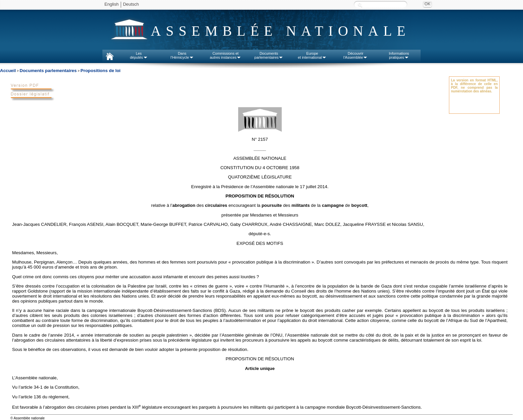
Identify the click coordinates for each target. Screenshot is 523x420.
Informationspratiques (399, 55)
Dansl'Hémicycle (182, 55)
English (112, 4)
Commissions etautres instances (225, 55)
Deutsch (131, 4)
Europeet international (312, 55)
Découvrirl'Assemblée (356, 55)
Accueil (8, 71)
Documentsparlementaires (269, 55)
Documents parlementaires (48, 71)
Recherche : (360, 5)
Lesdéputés (139, 55)
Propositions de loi (100, 71)
